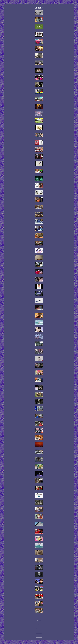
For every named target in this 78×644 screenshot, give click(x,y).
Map (39, 625)
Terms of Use (39, 637)
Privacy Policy (39, 633)
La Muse (39, 621)
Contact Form (39, 629)
